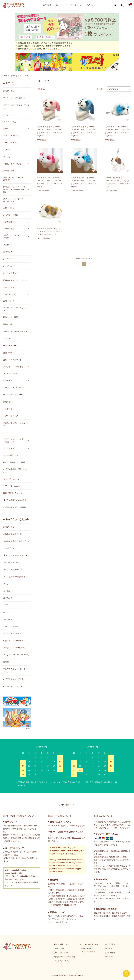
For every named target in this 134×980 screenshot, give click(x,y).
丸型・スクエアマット (12, 360)
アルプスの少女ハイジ (12, 570)
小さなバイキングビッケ (13, 634)
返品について (59, 948)
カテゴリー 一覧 (50, 5)
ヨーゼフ (26, 76)
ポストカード (9, 449)
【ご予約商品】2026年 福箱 (15, 500)
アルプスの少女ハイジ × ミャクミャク (16, 670)
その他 (89, 5)
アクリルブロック (11, 416)
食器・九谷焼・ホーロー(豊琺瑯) (13, 179)
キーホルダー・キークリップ (14, 309)
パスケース (8, 245)
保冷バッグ (8, 252)
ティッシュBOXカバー (13, 395)
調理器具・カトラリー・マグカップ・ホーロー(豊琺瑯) (14, 189)
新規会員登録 (110, 944)
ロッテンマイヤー (11, 626)
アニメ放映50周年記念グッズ (15, 577)
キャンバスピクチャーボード (15, 331)
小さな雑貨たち (10, 222)
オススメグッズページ (12, 534)
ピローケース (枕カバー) (13, 387)
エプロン (7, 150)
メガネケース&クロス (12, 135)
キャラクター (72, 5)
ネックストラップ (11, 273)
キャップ (7, 157)
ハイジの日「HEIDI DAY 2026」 (16, 655)
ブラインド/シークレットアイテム (16, 107)
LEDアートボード (11, 346)
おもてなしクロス (11, 215)
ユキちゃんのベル (11, 374)
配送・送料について (62, 944)
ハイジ (6, 584)
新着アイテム (9, 91)
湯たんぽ (7, 402)
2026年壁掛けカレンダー (14, 493)
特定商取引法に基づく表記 (65, 957)
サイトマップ (110, 957)
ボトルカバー (9, 259)
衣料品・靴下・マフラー (13, 164)
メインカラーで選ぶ (12, 562)
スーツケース (9, 287)
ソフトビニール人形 (12, 486)
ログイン (109, 948)
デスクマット (9, 409)
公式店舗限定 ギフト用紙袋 (15, 507)
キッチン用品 (9, 229)
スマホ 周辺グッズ (11, 455)
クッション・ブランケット (14, 367)
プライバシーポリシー (63, 961)
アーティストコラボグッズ (14, 98)
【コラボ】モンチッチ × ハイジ (16, 555)
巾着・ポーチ (9, 301)
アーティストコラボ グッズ (15, 648)
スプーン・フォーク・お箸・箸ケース (13, 200)
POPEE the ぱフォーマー (14, 686)
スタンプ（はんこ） (12, 479)
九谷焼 (6, 662)
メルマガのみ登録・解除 (89, 944)
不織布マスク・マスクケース (15, 280)
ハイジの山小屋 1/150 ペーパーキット (16, 471)
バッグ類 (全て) (10, 294)
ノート (6, 432)
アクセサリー (9, 115)
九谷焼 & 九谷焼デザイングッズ (16, 541)
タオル (6, 129)
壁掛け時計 (8, 353)
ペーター (7, 612)
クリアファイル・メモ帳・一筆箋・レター (14, 441)
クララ (6, 605)
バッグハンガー (10, 266)
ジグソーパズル (10, 122)
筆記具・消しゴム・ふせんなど (14, 424)
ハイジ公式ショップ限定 (13, 679)
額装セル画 (8, 324)
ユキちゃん (8, 598)
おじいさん (8, 619)
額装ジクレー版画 (11, 317)
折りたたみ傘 (9, 171)
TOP (5, 76)
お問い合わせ (110, 953)
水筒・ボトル (9, 208)
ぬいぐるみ (15, 76)
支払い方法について (62, 953)
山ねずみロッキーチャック (14, 641)
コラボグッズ (9, 548)
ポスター (7, 338)
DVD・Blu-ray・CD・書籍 (14, 462)
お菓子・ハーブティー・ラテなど (14, 237)
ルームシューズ (10, 143)
